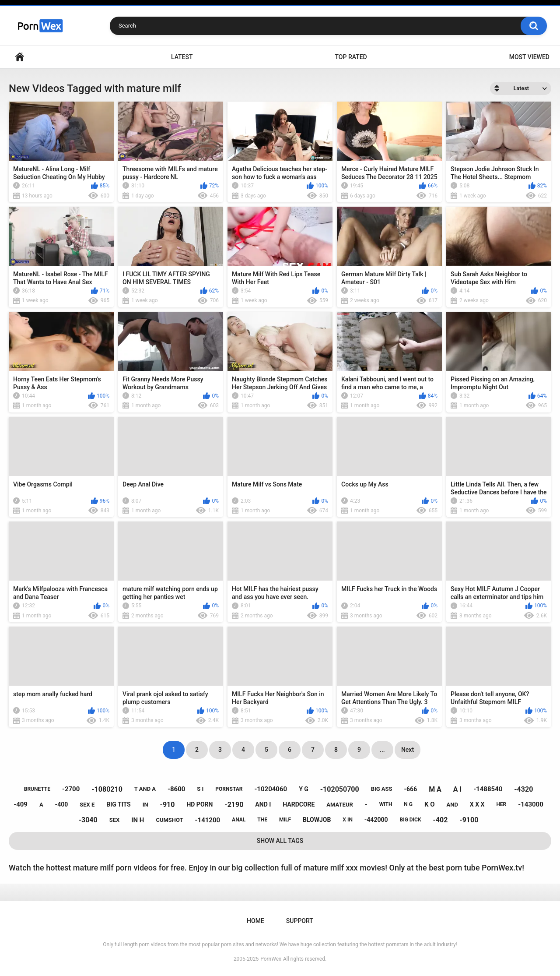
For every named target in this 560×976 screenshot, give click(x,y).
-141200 (208, 820)
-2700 (71, 789)
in (145, 805)
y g (304, 789)
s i (200, 789)
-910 (168, 805)
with (386, 804)
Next (408, 750)
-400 (62, 804)
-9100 (469, 820)
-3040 (88, 820)
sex (115, 820)
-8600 (176, 789)
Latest (182, 57)
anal (239, 820)
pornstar (229, 789)
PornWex (271, 959)
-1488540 (488, 789)
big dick (410, 820)
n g (408, 804)
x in (348, 820)
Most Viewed (529, 57)
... (382, 750)
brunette (37, 789)
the (262, 820)
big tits (118, 804)
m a (435, 789)
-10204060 (271, 789)
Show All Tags (280, 841)
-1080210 (107, 789)
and (452, 805)
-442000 (376, 820)
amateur (339, 805)
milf (285, 820)
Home (20, 57)
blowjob (317, 820)
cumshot (169, 820)
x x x (477, 804)
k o (430, 804)
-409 (21, 804)
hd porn (199, 804)
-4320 (523, 789)
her (501, 804)
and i (263, 804)
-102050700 (340, 789)
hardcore (299, 804)
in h (138, 820)
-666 (411, 789)
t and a (145, 789)
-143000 (531, 804)
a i (457, 789)
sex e (87, 805)
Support (300, 921)
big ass (382, 789)
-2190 (234, 805)
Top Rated (351, 57)
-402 (441, 820)
